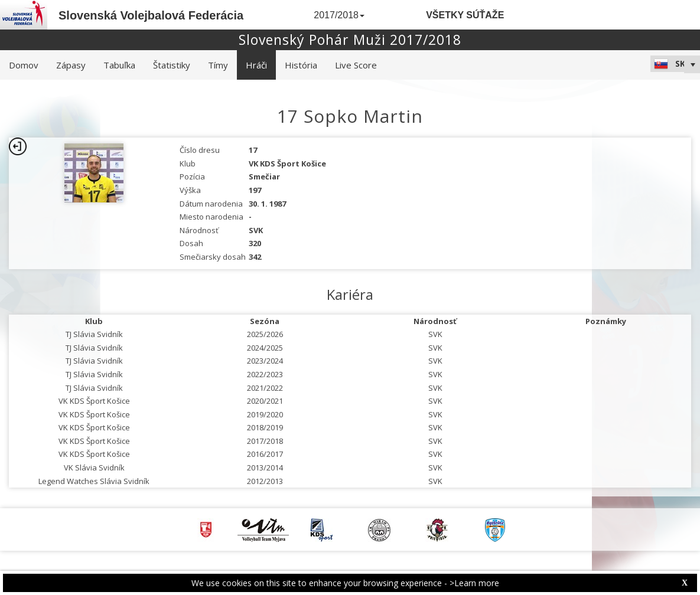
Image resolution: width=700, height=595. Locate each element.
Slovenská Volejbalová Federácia (151, 15)
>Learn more (474, 583)
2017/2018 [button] (339, 15)
